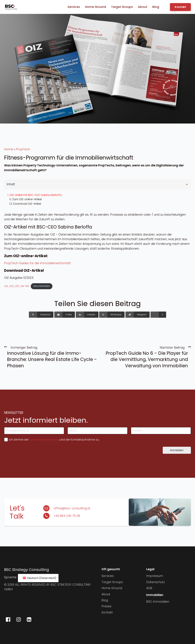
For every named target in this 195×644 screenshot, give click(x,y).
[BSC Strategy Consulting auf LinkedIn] (29, 619)
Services (74, 7)
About (143, 7)
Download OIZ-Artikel (27, 204)
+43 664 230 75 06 (67, 516)
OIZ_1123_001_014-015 (17, 286)
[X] (158, 315)
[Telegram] (138, 315)
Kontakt (180, 7)
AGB (149, 588)
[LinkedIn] (87, 315)
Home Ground (96, 7)
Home (9, 149)
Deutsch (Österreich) (39, 578)
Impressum (155, 576)
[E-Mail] (65, 315)
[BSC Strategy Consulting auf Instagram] (19, 619)
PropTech (23, 149)
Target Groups (122, 7)
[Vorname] (97, 431)
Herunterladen (42, 286)
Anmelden (177, 450)
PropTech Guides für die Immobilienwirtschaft (38, 263)
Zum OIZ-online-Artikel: (27, 199)
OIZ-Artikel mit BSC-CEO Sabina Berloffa (36, 195)
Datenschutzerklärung (44, 440)
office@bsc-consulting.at (72, 508)
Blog (156, 7)
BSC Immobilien (158, 602)
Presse (106, 606)
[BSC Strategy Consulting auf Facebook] (8, 619)
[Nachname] (161, 431)
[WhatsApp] (112, 315)
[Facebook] (41, 315)
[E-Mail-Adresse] (34, 431)
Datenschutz (155, 582)
